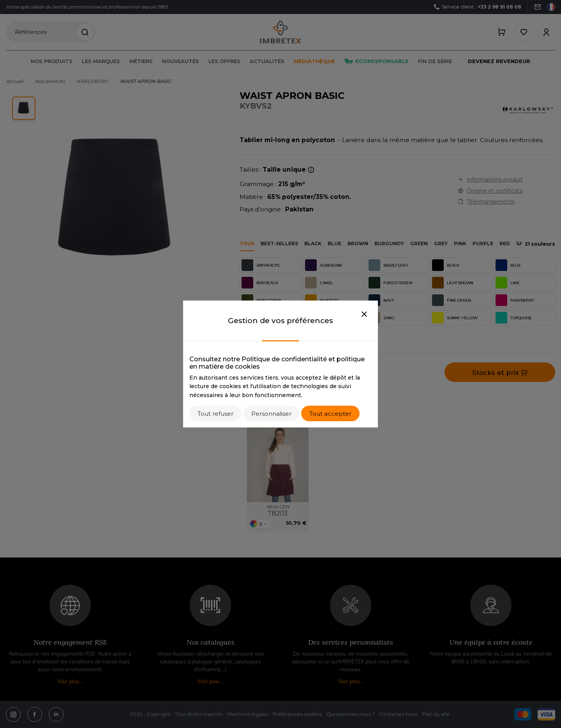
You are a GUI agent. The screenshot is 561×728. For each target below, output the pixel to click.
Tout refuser (215, 414)
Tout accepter (330, 414)
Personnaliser (271, 414)
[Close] (364, 315)
